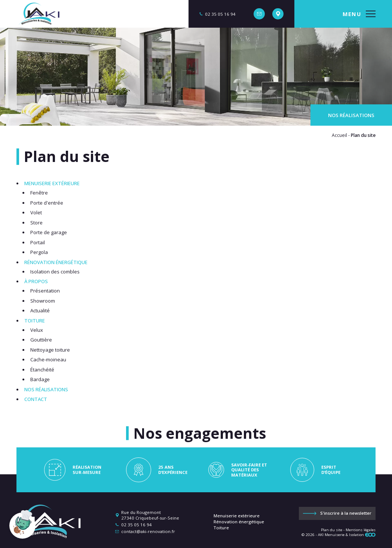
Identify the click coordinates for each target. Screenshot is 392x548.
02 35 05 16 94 (137, 525)
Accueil (339, 135)
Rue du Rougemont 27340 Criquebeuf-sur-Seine (150, 515)
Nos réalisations (351, 115)
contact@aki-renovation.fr (148, 531)
